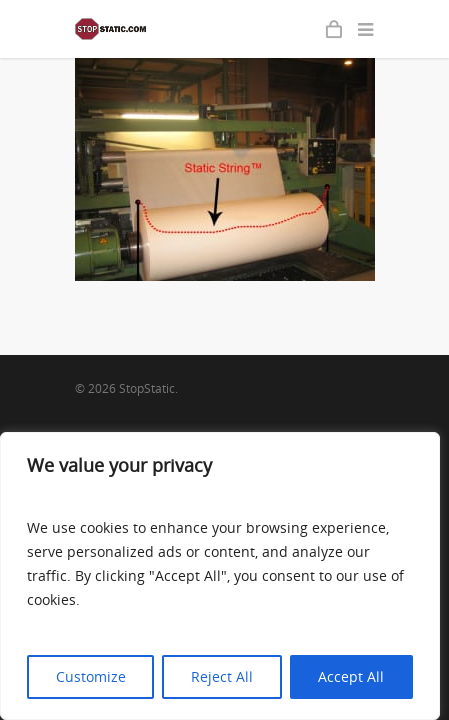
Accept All (351, 676)
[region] (220, 576)
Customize (91, 676)
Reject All (222, 676)
